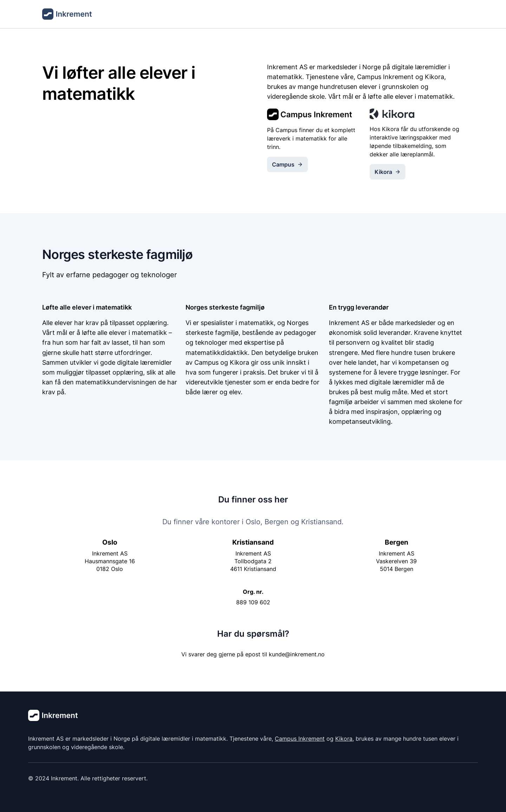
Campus (287, 164)
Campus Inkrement (300, 739)
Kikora (388, 172)
